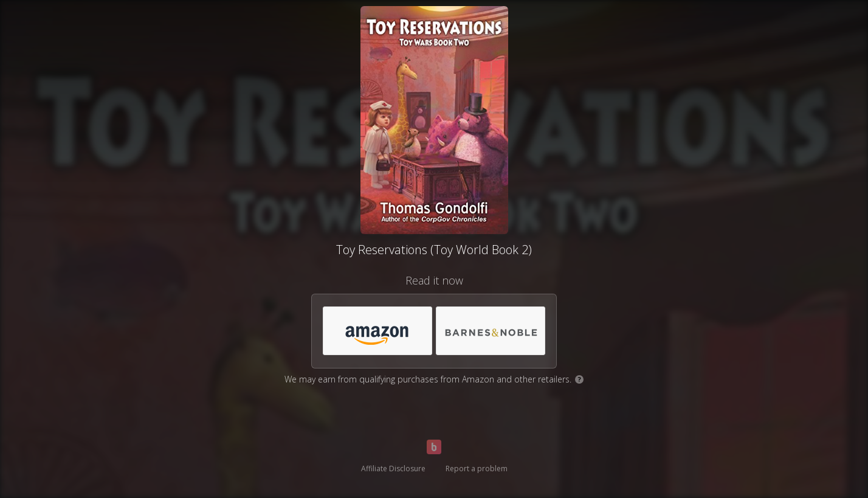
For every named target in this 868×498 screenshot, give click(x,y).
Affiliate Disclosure (393, 469)
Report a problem (477, 469)
